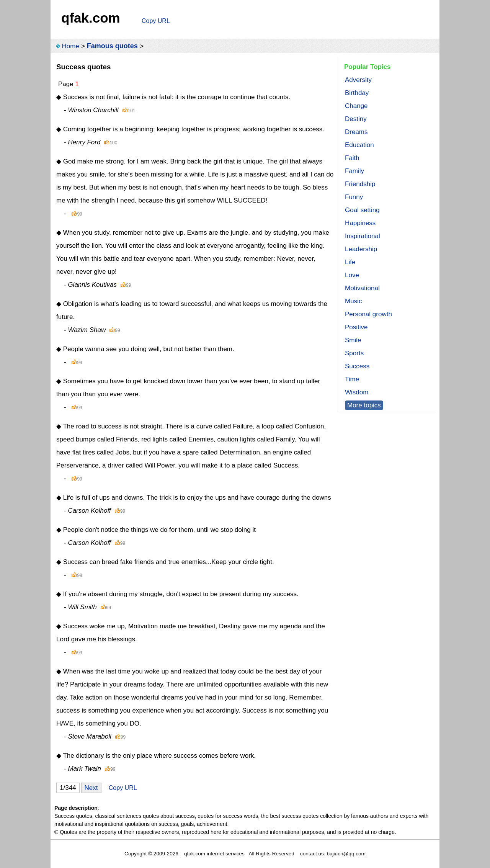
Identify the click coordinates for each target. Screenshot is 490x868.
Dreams (356, 132)
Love (352, 275)
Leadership (361, 249)
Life (350, 262)
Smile (353, 340)
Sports (354, 353)
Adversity (358, 80)
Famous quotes (112, 46)
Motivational (362, 288)
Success (357, 366)
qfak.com (91, 18)
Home (70, 46)
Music (353, 301)
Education (359, 145)
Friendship (360, 184)
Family (354, 171)
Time (352, 379)
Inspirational (363, 236)
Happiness (360, 223)
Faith (352, 158)
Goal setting (362, 210)
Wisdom (357, 392)
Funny (354, 197)
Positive (356, 327)
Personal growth (368, 314)
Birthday (357, 93)
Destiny (356, 119)
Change (356, 106)
